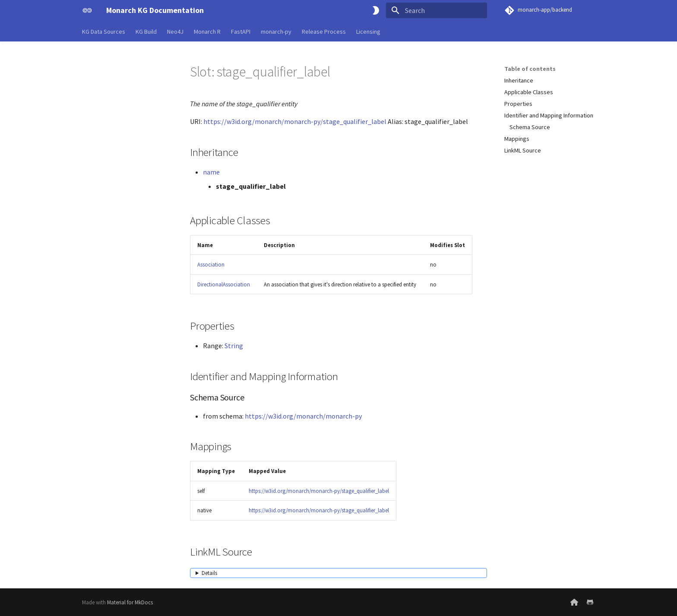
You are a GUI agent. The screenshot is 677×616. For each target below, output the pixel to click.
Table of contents (530, 69)
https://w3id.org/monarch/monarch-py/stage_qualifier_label (295, 121)
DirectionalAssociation (224, 284)
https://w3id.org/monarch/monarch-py (303, 416)
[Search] (437, 10)
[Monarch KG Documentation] (87, 10)
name (211, 172)
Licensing (368, 32)
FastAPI (241, 32)
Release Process (324, 32)
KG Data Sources (104, 32)
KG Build (146, 32)
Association (211, 264)
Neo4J (175, 32)
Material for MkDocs (130, 602)
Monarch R (207, 32)
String (234, 346)
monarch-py (276, 32)
